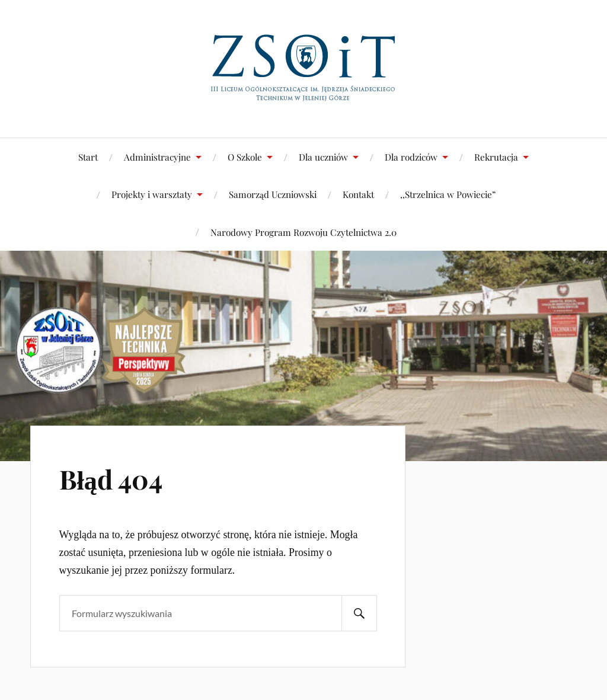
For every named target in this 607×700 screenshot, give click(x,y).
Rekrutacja (496, 157)
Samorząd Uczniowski (273, 194)
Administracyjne (157, 157)
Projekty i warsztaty (152, 194)
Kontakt (358, 194)
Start (88, 157)
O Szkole (245, 157)
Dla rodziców (411, 157)
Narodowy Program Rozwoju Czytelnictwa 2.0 (303, 232)
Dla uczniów (323, 157)
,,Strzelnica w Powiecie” (448, 194)
